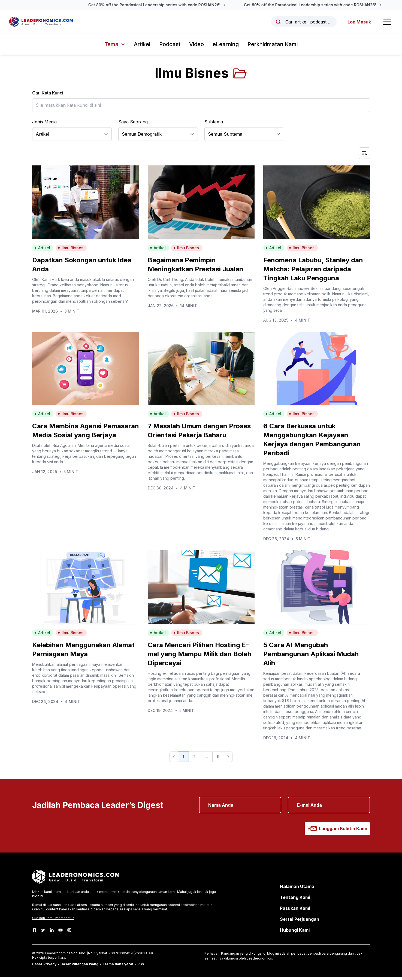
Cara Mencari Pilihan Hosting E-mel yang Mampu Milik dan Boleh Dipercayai (200, 657)
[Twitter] (43, 933)
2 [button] (194, 759)
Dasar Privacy (44, 967)
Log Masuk (358, 23)
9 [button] (218, 759)
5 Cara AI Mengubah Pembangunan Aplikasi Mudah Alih (311, 657)
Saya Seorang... (135, 124)
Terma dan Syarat (118, 967)
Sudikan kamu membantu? (53, 921)
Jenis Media (44, 124)
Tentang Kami (295, 900)
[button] (174, 759)
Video (197, 47)
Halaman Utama (297, 889)
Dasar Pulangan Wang (79, 967)
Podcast (170, 47)
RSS (141, 967)
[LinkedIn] (52, 933)
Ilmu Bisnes (71, 250)
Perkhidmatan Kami (273, 47)
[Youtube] (61, 933)
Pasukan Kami (295, 911)
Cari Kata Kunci (48, 96)
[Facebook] (34, 933)
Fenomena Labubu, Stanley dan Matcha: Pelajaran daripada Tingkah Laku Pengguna (313, 272)
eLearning (226, 47)
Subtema (214, 124)
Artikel (142, 47)
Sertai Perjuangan (300, 922)
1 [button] (183, 759)
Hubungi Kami (295, 933)
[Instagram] (69, 933)
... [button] (206, 759)
